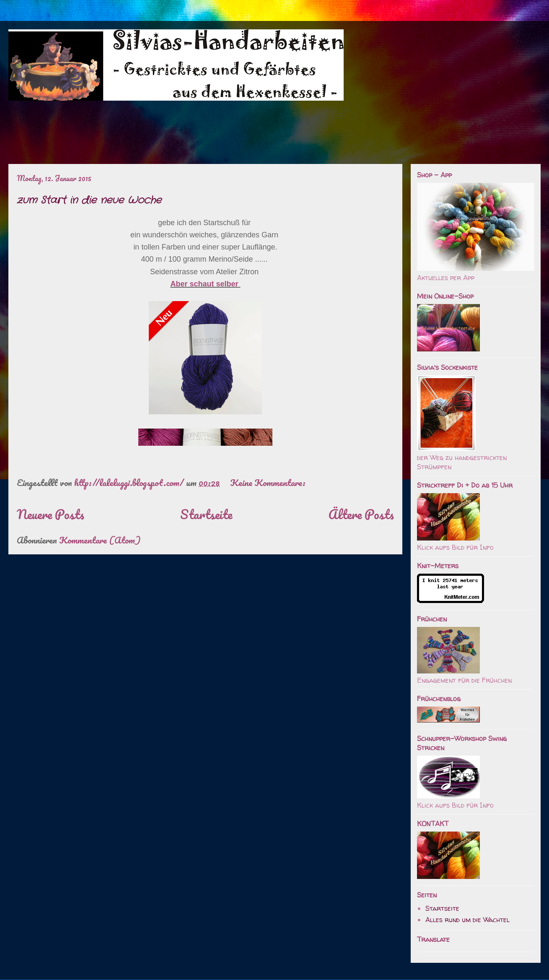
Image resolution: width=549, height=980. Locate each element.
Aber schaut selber (204, 284)
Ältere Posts (361, 514)
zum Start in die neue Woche (89, 200)
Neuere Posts (50, 514)
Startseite (206, 514)
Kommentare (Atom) (100, 540)
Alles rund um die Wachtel (467, 920)
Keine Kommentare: (269, 482)
